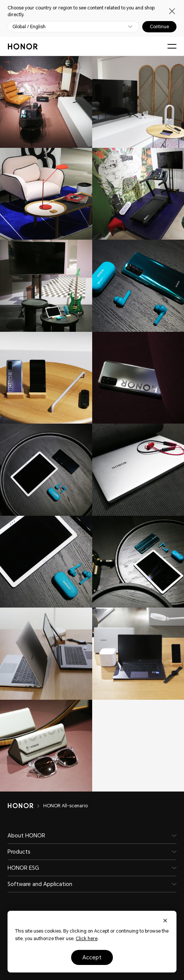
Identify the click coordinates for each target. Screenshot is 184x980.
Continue (159, 27)
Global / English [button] (29, 27)
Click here (87, 939)
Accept (92, 957)
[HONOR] (25, 806)
